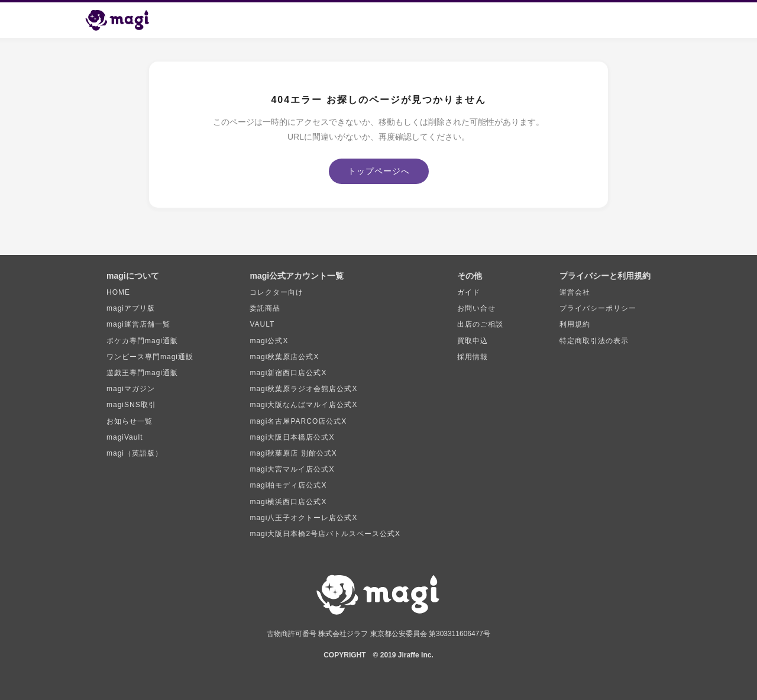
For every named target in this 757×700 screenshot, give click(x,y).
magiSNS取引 (131, 405)
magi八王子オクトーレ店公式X (303, 518)
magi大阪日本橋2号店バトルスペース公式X (325, 534)
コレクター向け (276, 292)
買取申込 (473, 341)
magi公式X (269, 341)
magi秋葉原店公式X (284, 357)
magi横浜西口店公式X (288, 502)
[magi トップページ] (122, 20)
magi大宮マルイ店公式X (292, 469)
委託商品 (265, 308)
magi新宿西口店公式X (288, 373)
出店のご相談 (480, 324)
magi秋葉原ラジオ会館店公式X (303, 389)
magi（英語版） (135, 453)
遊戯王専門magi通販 (142, 373)
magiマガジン (131, 389)
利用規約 (575, 324)
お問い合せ (476, 308)
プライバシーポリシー (598, 308)
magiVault (124, 437)
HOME (118, 292)
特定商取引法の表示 (594, 341)
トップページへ (379, 171)
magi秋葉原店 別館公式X (293, 453)
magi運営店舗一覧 (138, 324)
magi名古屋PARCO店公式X (298, 421)
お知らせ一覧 (130, 421)
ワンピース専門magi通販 (150, 357)
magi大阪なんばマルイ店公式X (303, 405)
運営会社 (575, 292)
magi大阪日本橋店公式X (292, 437)
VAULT (262, 324)
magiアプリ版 (131, 308)
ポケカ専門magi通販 (142, 341)
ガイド (469, 292)
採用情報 (473, 357)
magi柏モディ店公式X (288, 485)
